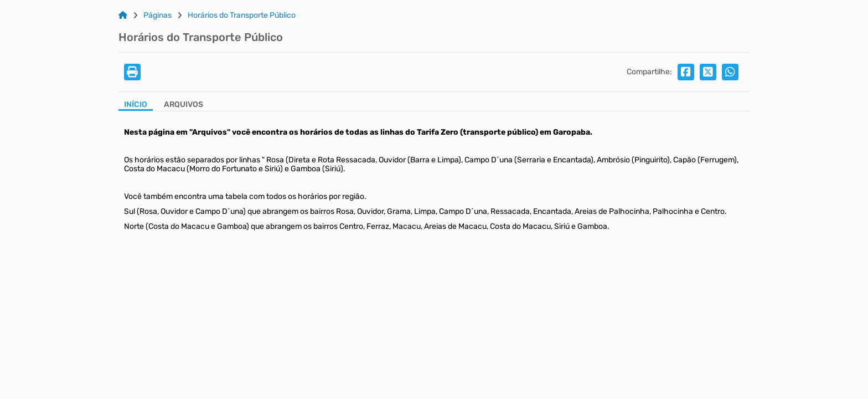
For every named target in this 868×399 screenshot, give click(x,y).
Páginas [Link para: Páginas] (157, 16)
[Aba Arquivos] (184, 106)
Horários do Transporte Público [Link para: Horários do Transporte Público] (242, 16)
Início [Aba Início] (136, 105)
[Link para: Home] (123, 16)
